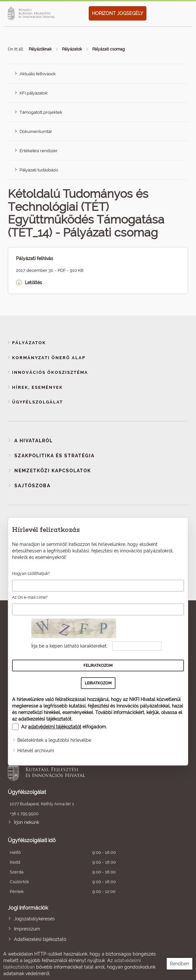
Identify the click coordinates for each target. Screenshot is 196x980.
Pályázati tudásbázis (39, 170)
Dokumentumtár (36, 132)
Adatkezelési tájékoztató (40, 939)
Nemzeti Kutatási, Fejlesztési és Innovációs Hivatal (80, 769)
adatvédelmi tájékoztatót (55, 727)
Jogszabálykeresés (34, 919)
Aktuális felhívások (38, 74)
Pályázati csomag (108, 49)
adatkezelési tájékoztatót (45, 719)
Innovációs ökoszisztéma (50, 372)
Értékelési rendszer (39, 151)
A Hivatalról (34, 441)
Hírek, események (38, 387)
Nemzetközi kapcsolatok (53, 471)
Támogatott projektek (41, 112)
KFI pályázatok (34, 93)
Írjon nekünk (27, 822)
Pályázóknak (40, 49)
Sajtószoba (32, 486)
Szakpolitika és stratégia (54, 456)
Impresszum (27, 929)
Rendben (180, 964)
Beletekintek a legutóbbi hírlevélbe (54, 740)
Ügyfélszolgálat (38, 402)
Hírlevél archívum (36, 751)
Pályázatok (72, 49)
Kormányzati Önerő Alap (49, 358)
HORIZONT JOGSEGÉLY (118, 13)
